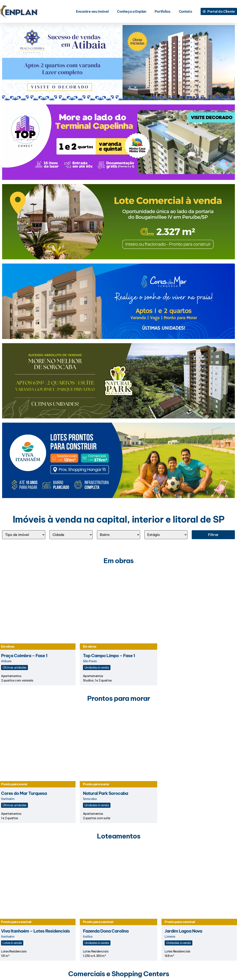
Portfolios (163, 11)
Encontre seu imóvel (92, 11)
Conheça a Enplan (132, 11)
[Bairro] (118, 535)
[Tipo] (24, 535)
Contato (185, 11)
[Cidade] (71, 535)
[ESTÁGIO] (166, 535)
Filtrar (213, 535)
